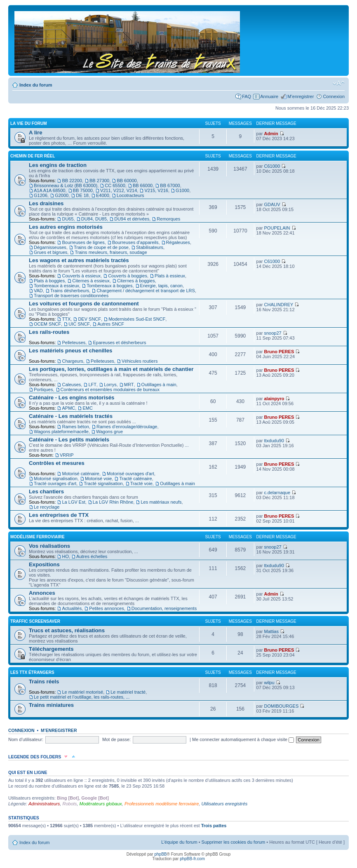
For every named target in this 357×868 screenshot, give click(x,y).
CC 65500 (115, 185)
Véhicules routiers (140, 361)
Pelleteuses (74, 343)
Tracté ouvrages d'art (55, 483)
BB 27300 (99, 181)
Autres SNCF (111, 324)
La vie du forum (29, 123)
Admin (271, 134)
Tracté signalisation (103, 483)
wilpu (269, 683)
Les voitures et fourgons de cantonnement (84, 304)
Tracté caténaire (135, 479)
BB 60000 (127, 181)
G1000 (182, 190)
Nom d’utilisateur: (26, 739)
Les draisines (46, 203)
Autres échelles (92, 556)
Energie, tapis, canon (161, 286)
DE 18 (82, 195)
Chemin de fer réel (33, 156)
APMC (68, 408)
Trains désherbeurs (70, 291)
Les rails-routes (49, 332)
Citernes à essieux (91, 281)
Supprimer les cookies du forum (234, 842)
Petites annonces (106, 608)
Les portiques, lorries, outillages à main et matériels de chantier (111, 369)
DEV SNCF (89, 319)
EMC (87, 408)
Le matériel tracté (128, 692)
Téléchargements (51, 649)
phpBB (160, 854)
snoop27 (273, 333)
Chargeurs (72, 361)
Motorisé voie (98, 479)
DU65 (68, 219)
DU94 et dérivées (132, 219)
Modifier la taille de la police (339, 83)
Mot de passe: (116, 739)
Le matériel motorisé (82, 692)
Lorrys (110, 385)
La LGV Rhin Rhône (113, 502)
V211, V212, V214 (119, 190)
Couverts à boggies (128, 276)
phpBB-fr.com (192, 859)
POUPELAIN (277, 228)
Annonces (42, 593)
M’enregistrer (301, 96)
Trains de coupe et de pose (101, 247)
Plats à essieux (170, 276)
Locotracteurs (130, 195)
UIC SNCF (79, 324)
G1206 (41, 195)
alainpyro (274, 399)
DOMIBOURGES (282, 706)
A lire (36, 133)
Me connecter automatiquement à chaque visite (243, 739)
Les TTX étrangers (32, 672)
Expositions (44, 564)
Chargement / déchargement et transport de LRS (146, 291)
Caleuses (71, 385)
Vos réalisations (49, 546)
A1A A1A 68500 (49, 190)
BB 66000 (143, 185)
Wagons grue (109, 432)
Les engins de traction (58, 165)
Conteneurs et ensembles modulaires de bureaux (110, 389)
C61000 (272, 166)
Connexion (334, 96)
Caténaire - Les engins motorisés (72, 398)
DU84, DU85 (94, 219)
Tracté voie (141, 483)
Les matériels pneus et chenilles (70, 351)
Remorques (168, 219)
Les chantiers (46, 491)
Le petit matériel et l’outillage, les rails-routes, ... (82, 697)
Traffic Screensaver (35, 621)
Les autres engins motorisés (66, 227)
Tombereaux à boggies (109, 286)
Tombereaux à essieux (56, 286)
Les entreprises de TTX (59, 515)
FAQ (247, 96)
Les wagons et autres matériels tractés (79, 260)
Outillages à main (159, 385)
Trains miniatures (51, 705)
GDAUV (272, 204)
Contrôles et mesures (57, 463)
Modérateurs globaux (100, 804)
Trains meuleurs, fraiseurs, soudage (111, 252)
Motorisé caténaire (81, 474)
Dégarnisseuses (50, 247)
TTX (66, 319)
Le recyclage (47, 507)
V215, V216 (156, 190)
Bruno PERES (279, 352)
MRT (129, 385)
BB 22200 (72, 181)
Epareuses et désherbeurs (119, 343)
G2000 (62, 195)
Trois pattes (214, 826)
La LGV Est (73, 502)
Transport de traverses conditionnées (71, 296)
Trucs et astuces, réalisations (67, 630)
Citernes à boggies (136, 281)
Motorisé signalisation (56, 479)
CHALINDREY (279, 305)
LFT (92, 385)
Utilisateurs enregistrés (224, 804)
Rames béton (75, 427)
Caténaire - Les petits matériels (69, 440)
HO (65, 556)
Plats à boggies (49, 281)
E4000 (103, 195)
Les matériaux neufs (161, 502)
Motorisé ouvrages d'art (130, 474)
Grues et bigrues (50, 252)
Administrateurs (44, 804)
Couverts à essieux (81, 276)
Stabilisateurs (150, 247)
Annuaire (269, 96)
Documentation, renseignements (164, 608)
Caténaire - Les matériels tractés (71, 416)
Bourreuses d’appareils (135, 242)
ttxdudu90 (274, 441)
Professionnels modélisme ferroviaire (162, 804)
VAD (38, 291)
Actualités (72, 608)
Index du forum (36, 85)
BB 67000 (170, 185)
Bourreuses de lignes (83, 242)
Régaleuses (178, 242)
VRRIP (67, 455)
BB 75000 (83, 190)
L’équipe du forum (179, 842)
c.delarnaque (277, 493)
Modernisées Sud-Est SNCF (137, 319)
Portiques (43, 389)
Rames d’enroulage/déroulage (127, 427)
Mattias (271, 631)
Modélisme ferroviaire (38, 537)
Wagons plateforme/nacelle (61, 432)
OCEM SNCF (47, 324)
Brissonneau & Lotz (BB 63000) (66, 185)
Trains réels (44, 681)
